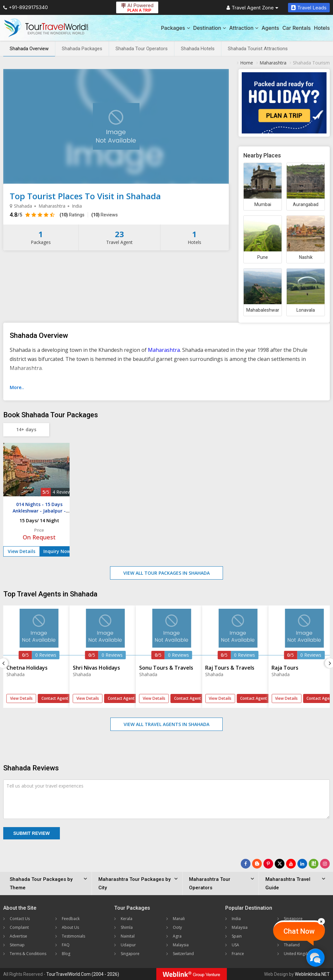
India (236, 919)
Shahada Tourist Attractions (258, 49)
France (238, 954)
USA (235, 945)
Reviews (105, 215)
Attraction (244, 28)
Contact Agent (55, 698)
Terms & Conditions (28, 954)
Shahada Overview (29, 49)
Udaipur (128, 945)
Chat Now (299, 931)
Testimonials (73, 936)
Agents (270, 28)
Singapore (130, 954)
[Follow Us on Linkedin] (302, 864)
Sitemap (17, 945)
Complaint (19, 927)
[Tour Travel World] (46, 28)
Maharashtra (164, 350)
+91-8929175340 (26, 7)
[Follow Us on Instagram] (325, 864)
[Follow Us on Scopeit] (314, 864)
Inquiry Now (57, 551)
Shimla (127, 927)
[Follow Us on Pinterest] (268, 864)
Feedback (71, 919)
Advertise (18, 936)
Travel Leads (309, 8)
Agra (177, 936)
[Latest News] (257, 864)
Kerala (127, 919)
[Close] (321, 921)
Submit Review (32, 833)
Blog (66, 954)
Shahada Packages (82, 49)
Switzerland (183, 954)
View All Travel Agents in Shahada (166, 724)
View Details (22, 551)
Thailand (292, 945)
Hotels (322, 28)
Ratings (72, 215)
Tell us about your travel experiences (45, 786)
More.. (17, 387)
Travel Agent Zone (252, 8)
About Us (70, 927)
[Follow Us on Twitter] (280, 864)
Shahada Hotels (198, 49)
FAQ (66, 945)
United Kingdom (299, 954)
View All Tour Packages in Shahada (166, 573)
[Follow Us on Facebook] (246, 864)
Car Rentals (296, 28)
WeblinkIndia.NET (312, 974)
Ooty (177, 927)
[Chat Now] (315, 957)
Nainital (128, 936)
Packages (175, 28)
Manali (179, 919)
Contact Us (20, 919)
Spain (237, 936)
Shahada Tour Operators (142, 49)
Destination (210, 28)
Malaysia (181, 945)
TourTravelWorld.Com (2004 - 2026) (83, 974)
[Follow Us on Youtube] (291, 864)
